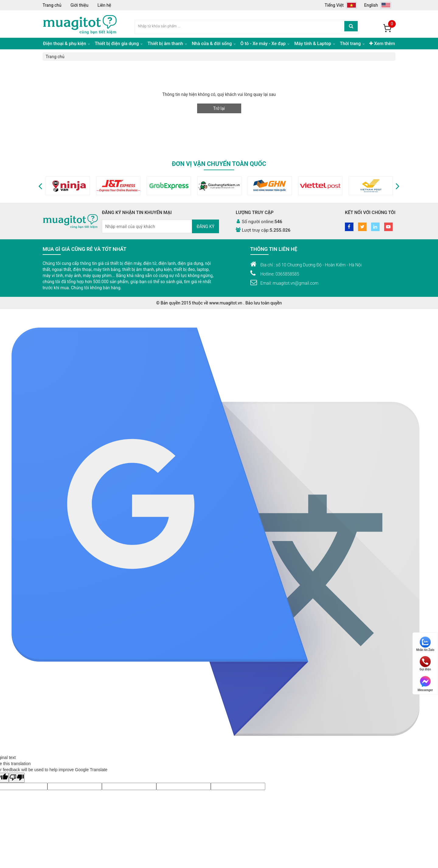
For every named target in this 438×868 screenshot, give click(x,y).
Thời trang (352, 44)
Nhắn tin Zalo (425, 644)
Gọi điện (425, 664)
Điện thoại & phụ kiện (66, 44)
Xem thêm (382, 44)
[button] (40, 186)
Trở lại (219, 108)
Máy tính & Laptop (315, 44)
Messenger (425, 683)
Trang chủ (52, 5)
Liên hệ (104, 5)
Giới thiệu (80, 5)
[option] (65, 186)
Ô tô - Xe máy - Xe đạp (265, 44)
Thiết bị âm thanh (167, 44)
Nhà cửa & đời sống (213, 44)
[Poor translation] (17, 778)
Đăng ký (205, 227)
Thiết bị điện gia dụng (118, 44)
